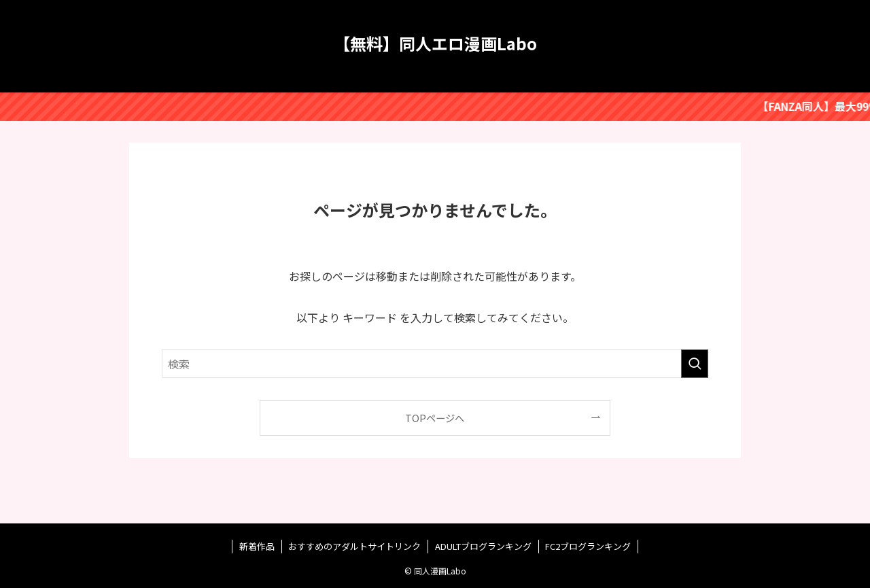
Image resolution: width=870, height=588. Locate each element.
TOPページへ (435, 418)
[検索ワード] (435, 364)
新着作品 (257, 546)
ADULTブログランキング (483, 546)
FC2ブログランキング (588, 546)
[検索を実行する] (695, 364)
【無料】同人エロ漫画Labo (435, 44)
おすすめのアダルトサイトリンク (354, 546)
